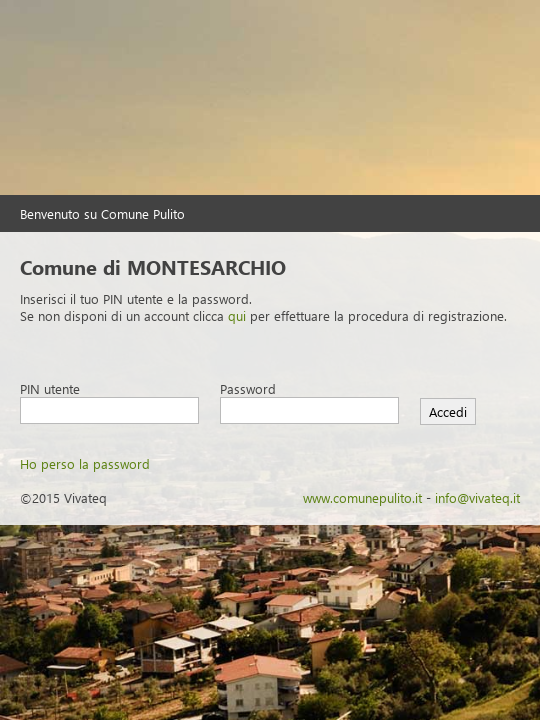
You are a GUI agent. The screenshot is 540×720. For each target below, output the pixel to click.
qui (237, 315)
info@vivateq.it (477, 497)
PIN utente (50, 388)
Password (248, 388)
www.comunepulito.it (362, 497)
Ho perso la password (85, 463)
